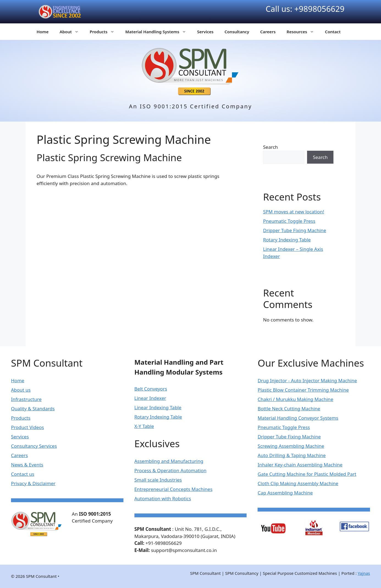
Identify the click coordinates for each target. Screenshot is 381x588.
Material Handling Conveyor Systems (298, 418)
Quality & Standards (33, 409)
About (72, 32)
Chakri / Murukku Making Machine (295, 399)
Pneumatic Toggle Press (289, 221)
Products (105, 32)
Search (270, 147)
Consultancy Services (34, 446)
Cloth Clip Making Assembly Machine (298, 483)
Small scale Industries (158, 480)
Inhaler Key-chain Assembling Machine (300, 465)
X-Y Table (144, 426)
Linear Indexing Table (158, 407)
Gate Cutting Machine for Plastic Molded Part (307, 474)
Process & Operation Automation (170, 470)
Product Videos (27, 427)
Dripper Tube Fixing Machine (295, 230)
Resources (303, 32)
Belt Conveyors (151, 389)
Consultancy (237, 32)
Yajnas (364, 573)
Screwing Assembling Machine (291, 446)
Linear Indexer (150, 398)
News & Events (27, 465)
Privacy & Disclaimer (33, 483)
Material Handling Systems (158, 32)
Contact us (23, 474)
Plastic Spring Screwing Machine (109, 157)
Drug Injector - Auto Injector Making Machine (307, 380)
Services (205, 32)
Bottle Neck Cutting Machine (289, 409)
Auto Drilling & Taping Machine (292, 455)
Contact (333, 32)
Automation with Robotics (163, 498)
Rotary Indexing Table (287, 240)
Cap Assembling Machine (285, 493)
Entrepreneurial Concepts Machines (173, 489)
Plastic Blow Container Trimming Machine (303, 390)
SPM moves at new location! (294, 212)
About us (21, 390)
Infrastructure (26, 399)
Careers (268, 32)
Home (43, 32)
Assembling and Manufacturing (169, 461)
